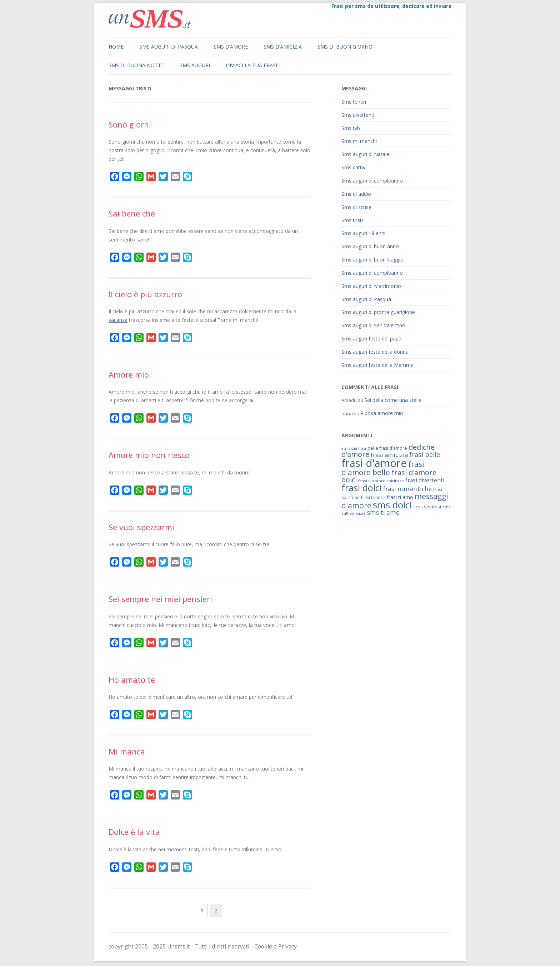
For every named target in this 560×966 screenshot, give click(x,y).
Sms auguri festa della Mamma (377, 365)
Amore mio (129, 374)
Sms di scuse (356, 207)
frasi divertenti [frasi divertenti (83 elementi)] (425, 480)
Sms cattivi (354, 167)
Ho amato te (132, 679)
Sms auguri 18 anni (363, 233)
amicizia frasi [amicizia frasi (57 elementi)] (354, 448)
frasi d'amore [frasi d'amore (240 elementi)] (374, 463)
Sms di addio (356, 194)
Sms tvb (351, 128)
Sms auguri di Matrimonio (371, 286)
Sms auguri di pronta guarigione (378, 312)
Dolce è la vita (134, 832)
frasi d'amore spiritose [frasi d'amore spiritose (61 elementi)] (381, 481)
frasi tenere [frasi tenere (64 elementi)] (373, 497)
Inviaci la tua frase (252, 65)
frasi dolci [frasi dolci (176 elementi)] (362, 488)
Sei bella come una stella (393, 400)
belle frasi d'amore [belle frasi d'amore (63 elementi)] (387, 448)
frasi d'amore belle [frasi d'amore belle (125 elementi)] (383, 468)
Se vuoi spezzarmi (141, 527)
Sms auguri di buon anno (370, 246)
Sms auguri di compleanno (372, 181)
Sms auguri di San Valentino (373, 325)
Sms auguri (195, 65)
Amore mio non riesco (149, 455)
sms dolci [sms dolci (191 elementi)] (392, 505)
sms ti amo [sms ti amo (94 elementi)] (383, 512)
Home (116, 47)
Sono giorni (130, 124)
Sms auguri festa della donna (375, 352)
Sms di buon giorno (345, 47)
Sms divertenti (358, 115)
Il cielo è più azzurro (145, 294)
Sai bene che (132, 213)
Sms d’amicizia (283, 47)
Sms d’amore (231, 47)
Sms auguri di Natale (365, 154)
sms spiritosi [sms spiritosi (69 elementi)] (427, 507)
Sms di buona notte (136, 65)
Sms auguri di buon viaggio (372, 260)
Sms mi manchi (359, 141)
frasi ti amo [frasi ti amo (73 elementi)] (400, 497)
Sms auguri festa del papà (371, 338)
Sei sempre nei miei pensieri (160, 599)
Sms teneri (354, 102)
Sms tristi (352, 220)
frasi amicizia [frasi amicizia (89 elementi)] (389, 455)
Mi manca (127, 751)
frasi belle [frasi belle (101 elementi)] (425, 454)
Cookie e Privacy (276, 947)
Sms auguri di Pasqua (169, 47)
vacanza (118, 320)
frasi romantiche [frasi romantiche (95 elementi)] (407, 489)
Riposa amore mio (382, 413)
